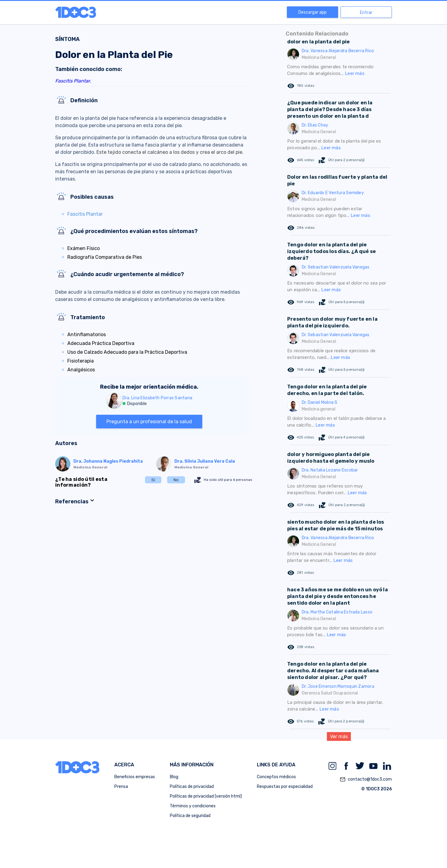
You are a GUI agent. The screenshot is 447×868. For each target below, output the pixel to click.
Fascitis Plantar (85, 214)
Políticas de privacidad (192, 787)
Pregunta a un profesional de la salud (149, 422)
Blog (174, 777)
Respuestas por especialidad (285, 787)
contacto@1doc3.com (366, 779)
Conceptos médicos (276, 777)
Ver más (339, 736)
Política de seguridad (190, 816)
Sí (153, 480)
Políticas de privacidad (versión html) (206, 796)
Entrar (366, 13)
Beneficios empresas (135, 777)
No (176, 480)
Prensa (121, 787)
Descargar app (313, 12)
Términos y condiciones (193, 806)
